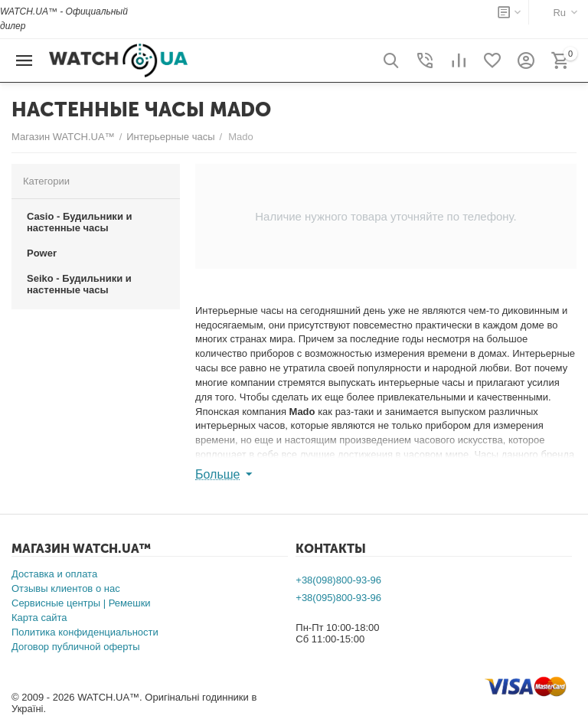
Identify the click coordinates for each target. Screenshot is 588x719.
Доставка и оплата (54, 574)
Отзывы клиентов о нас (66, 588)
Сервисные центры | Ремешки (81, 603)
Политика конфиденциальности (85, 632)
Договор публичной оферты (76, 647)
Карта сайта (39, 618)
